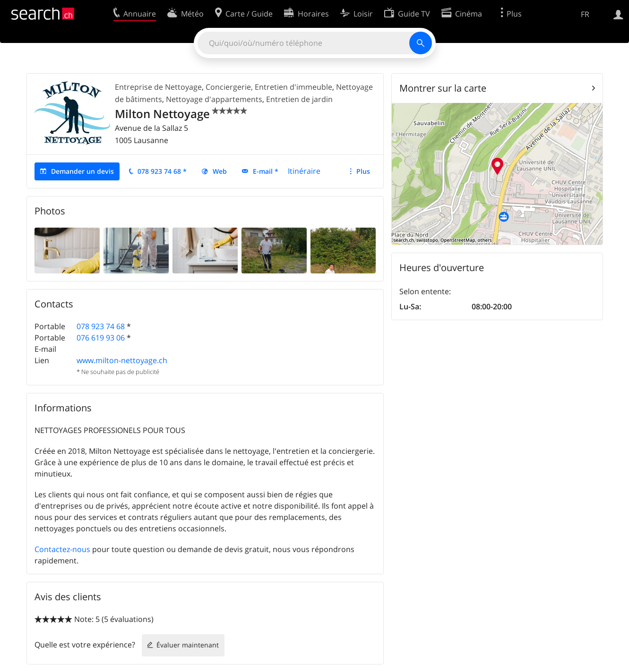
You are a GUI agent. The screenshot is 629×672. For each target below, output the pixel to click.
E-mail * (266, 171)
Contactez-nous (62, 549)
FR (585, 14)
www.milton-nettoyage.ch (122, 360)
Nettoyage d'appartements (214, 99)
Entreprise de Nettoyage (158, 87)
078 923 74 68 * (162, 171)
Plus (363, 171)
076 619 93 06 (101, 338)
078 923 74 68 (101, 326)
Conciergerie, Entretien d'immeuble (269, 87)
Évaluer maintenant (188, 645)
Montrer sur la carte (443, 88)
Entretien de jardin (299, 99)
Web (220, 171)
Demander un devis (82, 171)
